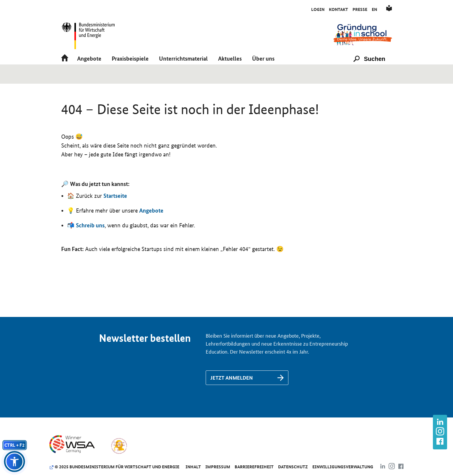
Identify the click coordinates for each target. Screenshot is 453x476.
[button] (89, 71)
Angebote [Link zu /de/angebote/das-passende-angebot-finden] (151, 230)
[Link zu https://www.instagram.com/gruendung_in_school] (440, 432)
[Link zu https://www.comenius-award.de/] (119, 465)
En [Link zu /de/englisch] (374, 9)
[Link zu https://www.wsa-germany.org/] (77, 465)
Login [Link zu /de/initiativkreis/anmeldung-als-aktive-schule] (318, 9)
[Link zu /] (363, 34)
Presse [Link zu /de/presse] (360, 9)
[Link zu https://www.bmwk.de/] (91, 34)
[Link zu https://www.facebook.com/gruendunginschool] (440, 442)
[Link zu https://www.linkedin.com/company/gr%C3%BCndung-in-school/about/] (440, 423)
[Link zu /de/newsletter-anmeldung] (247, 397)
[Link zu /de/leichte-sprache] (389, 9)
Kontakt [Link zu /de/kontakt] (338, 9)
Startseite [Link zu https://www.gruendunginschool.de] (115, 215)
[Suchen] (377, 72)
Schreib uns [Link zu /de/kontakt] (90, 245)
